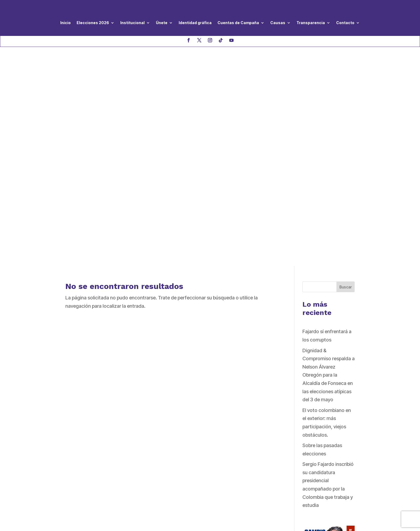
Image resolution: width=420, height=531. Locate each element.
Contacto (345, 23)
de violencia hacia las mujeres (199, 458)
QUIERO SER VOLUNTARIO (307, 422)
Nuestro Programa (187, 414)
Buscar (346, 68)
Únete (162, 23)
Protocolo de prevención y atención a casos (207, 448)
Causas (278, 23)
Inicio (65, 23)
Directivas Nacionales (190, 422)
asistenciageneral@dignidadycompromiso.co (106, 450)
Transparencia (311, 23)
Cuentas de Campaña (238, 23)
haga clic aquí (132, 468)
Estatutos (177, 438)
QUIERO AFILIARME (299, 462)
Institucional (132, 23)
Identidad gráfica (195, 23)
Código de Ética (184, 430)
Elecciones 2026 (93, 23)
